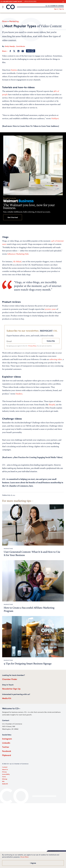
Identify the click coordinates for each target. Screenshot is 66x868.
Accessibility (6, 774)
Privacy (4, 772)
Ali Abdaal (17, 262)
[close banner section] (63, 2)
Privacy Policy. (32, 346)
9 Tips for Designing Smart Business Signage (28, 664)
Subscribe (51, 341)
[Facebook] (10, 51)
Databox (19, 394)
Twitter (6, 747)
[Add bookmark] (31, 51)
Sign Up (62, 9)
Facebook (7, 751)
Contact (5, 767)
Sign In (56, 9)
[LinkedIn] (18, 51)
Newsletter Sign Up (11, 689)
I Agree (33, 863)
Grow (5, 21)
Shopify (52, 405)
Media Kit (7, 698)
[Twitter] (14, 51)
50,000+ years (50, 309)
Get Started (13, 217)
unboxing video (56, 360)
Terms (4, 777)
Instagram (7, 739)
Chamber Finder (10, 679)
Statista (14, 70)
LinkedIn (6, 743)
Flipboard (7, 755)
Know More (25, 857)
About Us (5, 769)
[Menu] (3, 7)
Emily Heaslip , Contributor (15, 46)
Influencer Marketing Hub (18, 254)
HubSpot (55, 119)
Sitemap (5, 779)
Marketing (14, 21)
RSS (3, 781)
